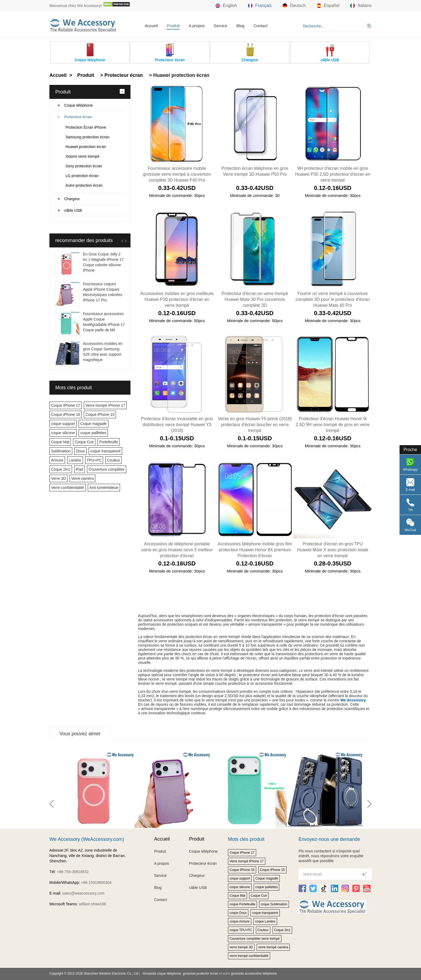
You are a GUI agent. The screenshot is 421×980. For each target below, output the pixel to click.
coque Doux (238, 913)
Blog (240, 26)
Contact (260, 26)
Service (220, 26)
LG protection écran (82, 176)
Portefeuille (108, 442)
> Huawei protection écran (179, 75)
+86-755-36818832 (73, 872)
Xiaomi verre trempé (82, 156)
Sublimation (61, 451)
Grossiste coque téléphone (162, 974)
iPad (79, 469)
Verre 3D (58, 478)
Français (260, 6)
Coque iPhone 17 (66, 405)
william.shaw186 (92, 904)
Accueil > (61, 75)
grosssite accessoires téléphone (254, 974)
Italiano (361, 6)
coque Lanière (265, 921)
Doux (80, 451)
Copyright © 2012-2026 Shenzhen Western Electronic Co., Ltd (94, 974)
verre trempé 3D (241, 947)
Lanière (75, 460)
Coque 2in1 (61, 469)
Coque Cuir (84, 442)
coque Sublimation (274, 904)
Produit (173, 26)
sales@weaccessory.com (83, 893)
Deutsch (294, 6)
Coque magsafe (94, 424)
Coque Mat (60, 442)
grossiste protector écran (201, 974)
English (226, 6)
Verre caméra (82, 478)
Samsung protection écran (87, 137)
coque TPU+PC (241, 930)
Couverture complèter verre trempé (255, 939)
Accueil (151, 26)
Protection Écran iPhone (86, 127)
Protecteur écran (78, 117)
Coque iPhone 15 (100, 415)
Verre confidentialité (68, 488)
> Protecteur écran (121, 75)
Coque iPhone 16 (66, 415)
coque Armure (240, 921)
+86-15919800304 (96, 882)
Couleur (113, 460)
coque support (63, 424)
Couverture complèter (107, 469)
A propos (197, 26)
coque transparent (105, 451)
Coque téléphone (79, 105)
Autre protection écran (84, 185)
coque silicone (63, 433)
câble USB (73, 210)
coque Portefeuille (242, 904)
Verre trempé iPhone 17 (105, 405)
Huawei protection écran (86, 147)
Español (328, 6)
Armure (57, 460)
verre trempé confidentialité (249, 956)
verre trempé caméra (273, 947)
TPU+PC (94, 460)
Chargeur (72, 199)
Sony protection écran (84, 166)
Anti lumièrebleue (104, 488)
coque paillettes (93, 433)
